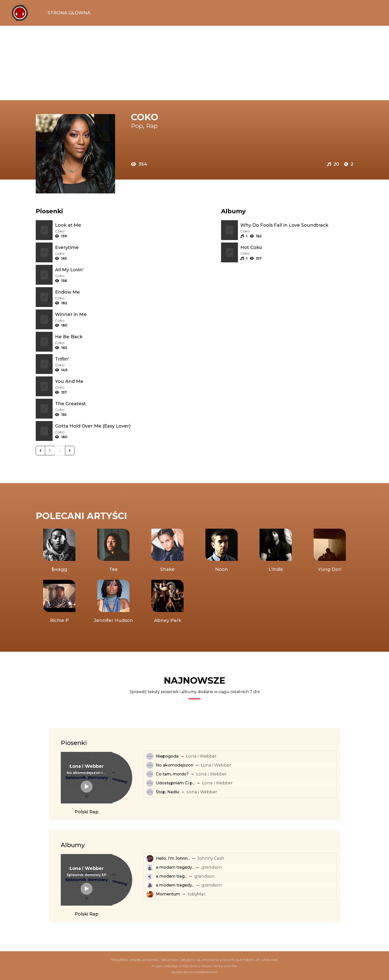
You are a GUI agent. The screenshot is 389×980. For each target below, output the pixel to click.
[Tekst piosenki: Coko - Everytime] (112, 247)
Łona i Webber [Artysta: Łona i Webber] (201, 756)
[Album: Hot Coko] (297, 247)
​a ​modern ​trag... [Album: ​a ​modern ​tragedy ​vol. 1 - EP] (171, 876)
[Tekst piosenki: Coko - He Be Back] (112, 337)
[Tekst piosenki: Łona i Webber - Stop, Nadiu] (150, 792)
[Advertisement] (194, 63)
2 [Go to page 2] (60, 451)
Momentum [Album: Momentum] (168, 894)
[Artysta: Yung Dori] (330, 551)
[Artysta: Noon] (222, 551)
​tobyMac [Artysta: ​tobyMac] (197, 894)
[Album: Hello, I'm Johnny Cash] (150, 858)
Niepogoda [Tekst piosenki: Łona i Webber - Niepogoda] (167, 756)
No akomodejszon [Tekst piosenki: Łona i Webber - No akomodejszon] (175, 765)
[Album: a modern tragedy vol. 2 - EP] (150, 885)
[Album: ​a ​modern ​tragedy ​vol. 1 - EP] (150, 876)
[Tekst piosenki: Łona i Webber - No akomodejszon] (150, 765)
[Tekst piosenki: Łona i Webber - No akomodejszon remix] (87, 773)
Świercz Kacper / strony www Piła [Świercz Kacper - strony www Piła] (213, 966)
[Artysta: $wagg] (59, 551)
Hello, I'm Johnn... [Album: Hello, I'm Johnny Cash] (173, 858)
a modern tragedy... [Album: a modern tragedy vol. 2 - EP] (175, 885)
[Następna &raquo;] (70, 451)
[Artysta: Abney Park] (167, 602)
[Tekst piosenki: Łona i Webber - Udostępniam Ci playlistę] (150, 783)
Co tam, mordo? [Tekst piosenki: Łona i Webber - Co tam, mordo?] (172, 774)
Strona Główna (69, 13)
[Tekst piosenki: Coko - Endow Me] (112, 292)
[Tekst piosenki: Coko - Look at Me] (112, 225)
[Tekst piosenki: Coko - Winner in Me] (112, 314)
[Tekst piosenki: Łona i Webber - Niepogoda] (150, 756)
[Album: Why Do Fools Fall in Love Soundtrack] (297, 225)
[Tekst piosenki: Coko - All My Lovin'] (112, 270)
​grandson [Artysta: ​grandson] (212, 867)
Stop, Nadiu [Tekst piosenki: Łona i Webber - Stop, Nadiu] (167, 792)
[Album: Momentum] (150, 894)
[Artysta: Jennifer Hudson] (113, 602)
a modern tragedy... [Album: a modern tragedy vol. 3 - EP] (175, 867)
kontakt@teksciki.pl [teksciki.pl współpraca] (204, 972)
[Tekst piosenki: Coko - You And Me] (112, 381)
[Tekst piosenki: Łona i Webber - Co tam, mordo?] (150, 774)
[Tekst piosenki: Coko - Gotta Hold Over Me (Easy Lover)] (112, 426)
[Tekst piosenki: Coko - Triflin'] (112, 359)
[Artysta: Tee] (113, 551)
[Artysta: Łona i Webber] (87, 766)
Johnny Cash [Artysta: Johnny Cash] (211, 858)
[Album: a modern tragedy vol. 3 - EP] (150, 867)
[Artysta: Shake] (167, 551)
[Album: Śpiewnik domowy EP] (87, 875)
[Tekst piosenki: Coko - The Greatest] (112, 404)
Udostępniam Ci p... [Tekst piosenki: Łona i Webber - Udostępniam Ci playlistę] (175, 783)
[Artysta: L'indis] (276, 551)
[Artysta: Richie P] (59, 602)
